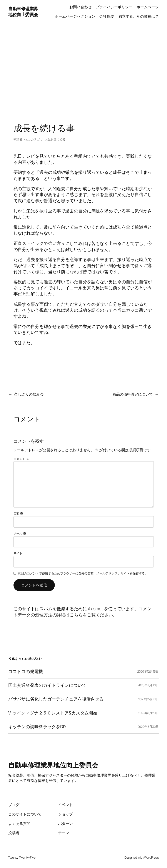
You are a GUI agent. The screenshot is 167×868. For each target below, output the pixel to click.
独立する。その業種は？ (139, 16)
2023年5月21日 (149, 699)
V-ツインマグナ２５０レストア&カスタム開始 (53, 713)
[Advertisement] (83, 69)
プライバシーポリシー (114, 7)
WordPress (151, 857)
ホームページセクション (75, 16)
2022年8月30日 (148, 727)
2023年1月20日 (149, 713)
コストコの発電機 (26, 672)
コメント (21, 459)
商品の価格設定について (133, 394)
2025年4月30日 (148, 685)
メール (20, 533)
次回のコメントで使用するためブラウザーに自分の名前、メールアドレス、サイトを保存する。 (83, 573)
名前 (18, 513)
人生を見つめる (55, 139)
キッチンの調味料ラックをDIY (37, 727)
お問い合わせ (80, 7)
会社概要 (107, 16)
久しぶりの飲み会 (29, 394)
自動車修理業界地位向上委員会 (23, 12)
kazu (27, 139)
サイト (18, 553)
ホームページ (148, 7)
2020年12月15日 (148, 671)
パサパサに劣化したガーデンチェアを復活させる (56, 699)
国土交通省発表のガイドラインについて (47, 685)
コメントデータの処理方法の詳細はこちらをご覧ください (83, 612)
